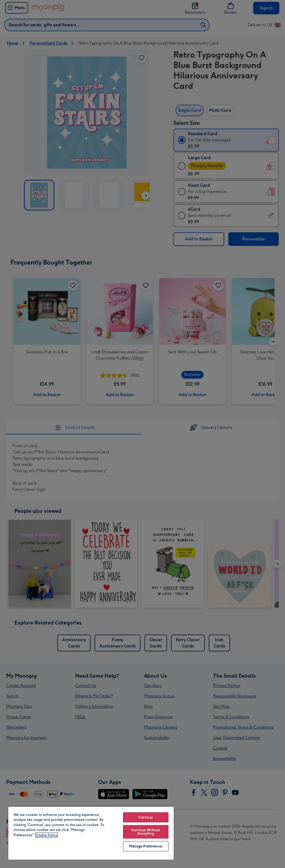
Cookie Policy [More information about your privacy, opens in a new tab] (47, 835)
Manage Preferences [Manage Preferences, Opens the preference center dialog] (146, 846)
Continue (146, 817)
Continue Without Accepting (146, 832)
